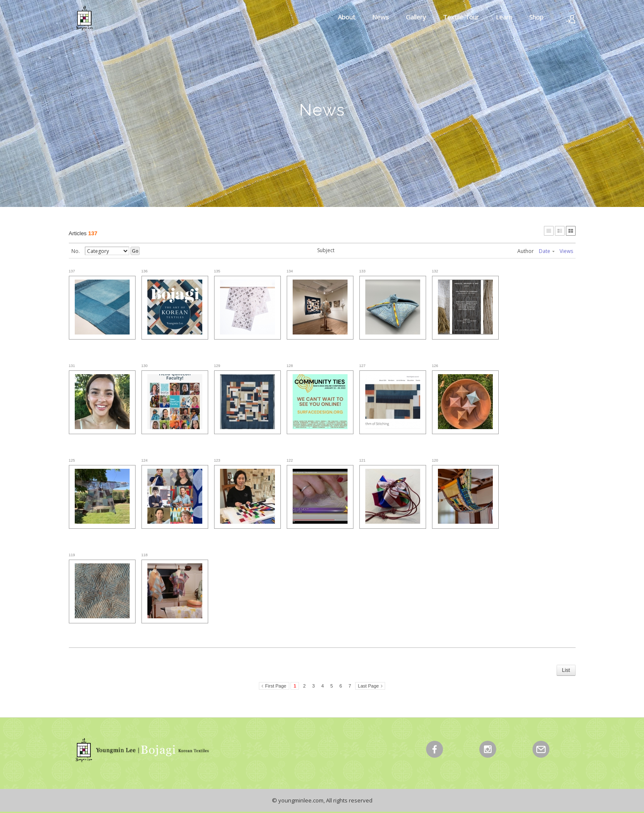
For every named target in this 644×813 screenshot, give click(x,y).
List (566, 670)
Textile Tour (461, 17)
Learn (504, 17)
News (380, 17)
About (346, 17)
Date (547, 251)
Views (566, 251)
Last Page (369, 686)
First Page (276, 686)
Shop (536, 17)
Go (135, 251)
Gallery (416, 17)
